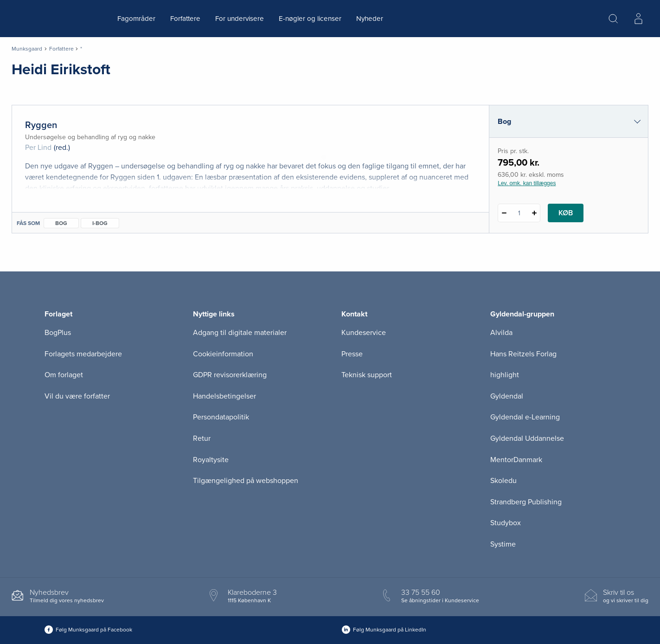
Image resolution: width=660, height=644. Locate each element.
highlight (505, 375)
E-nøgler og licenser (310, 19)
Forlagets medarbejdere (83, 354)
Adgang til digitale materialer (240, 333)
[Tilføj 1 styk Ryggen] (534, 213)
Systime (503, 544)
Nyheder (370, 19)
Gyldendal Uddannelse (527, 438)
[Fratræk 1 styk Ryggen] (504, 213)
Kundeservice (364, 333)
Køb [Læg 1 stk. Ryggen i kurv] (566, 213)
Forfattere (185, 19)
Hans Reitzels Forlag (523, 354)
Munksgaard (27, 49)
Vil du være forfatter (77, 396)
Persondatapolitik (221, 417)
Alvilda (501, 333)
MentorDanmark (516, 460)
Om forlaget (64, 375)
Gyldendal (507, 396)
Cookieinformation (223, 354)
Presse (352, 354)
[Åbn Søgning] (613, 19)
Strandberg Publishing (526, 502)
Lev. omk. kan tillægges (527, 183)
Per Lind (38, 148)
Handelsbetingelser (224, 396)
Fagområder (136, 19)
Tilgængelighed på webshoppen (246, 481)
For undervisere (240, 19)
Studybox (506, 523)
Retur (202, 438)
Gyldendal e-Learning (525, 417)
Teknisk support (367, 375)
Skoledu (503, 481)
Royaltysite (211, 460)
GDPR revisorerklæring (230, 375)
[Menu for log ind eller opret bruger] (638, 19)
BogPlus (58, 333)
